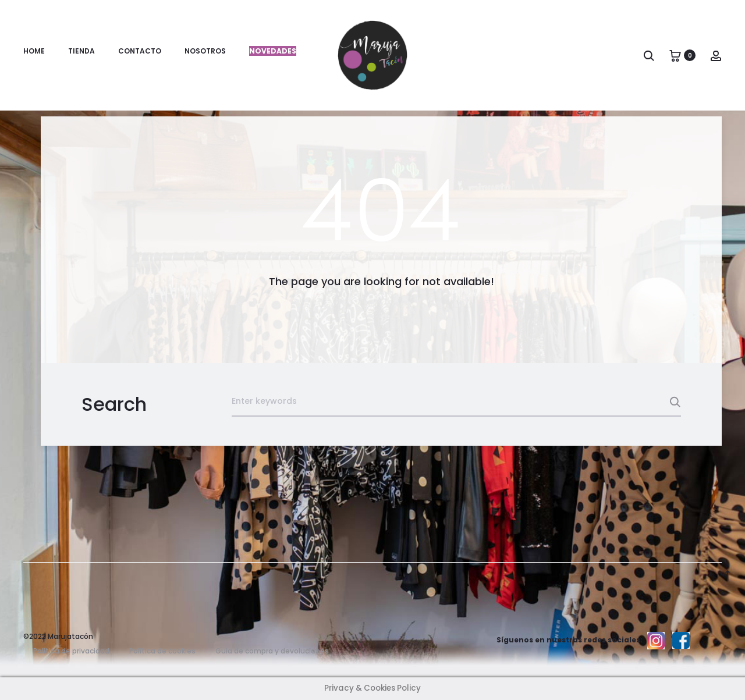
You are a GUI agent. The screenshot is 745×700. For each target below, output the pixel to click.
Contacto (140, 51)
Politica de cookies (162, 651)
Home (34, 51)
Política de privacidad (71, 651)
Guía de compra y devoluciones (272, 651)
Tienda (81, 51)
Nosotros (205, 51)
